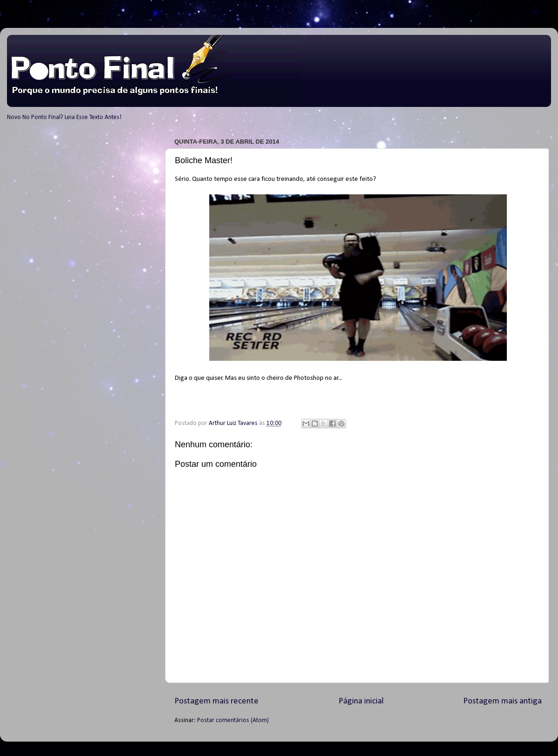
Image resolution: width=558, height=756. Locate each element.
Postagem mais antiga (502, 701)
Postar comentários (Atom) (233, 720)
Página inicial (361, 701)
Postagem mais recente (216, 701)
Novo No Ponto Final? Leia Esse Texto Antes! (64, 117)
